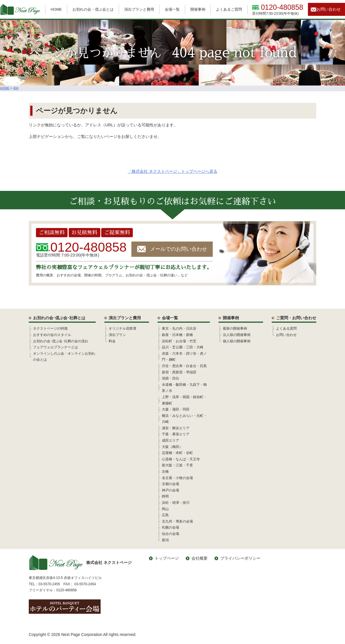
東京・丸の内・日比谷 (179, 328)
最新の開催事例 (235, 328)
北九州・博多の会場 (177, 521)
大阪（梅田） (172, 447)
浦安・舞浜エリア (176, 428)
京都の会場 (170, 484)
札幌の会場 (170, 527)
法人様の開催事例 (237, 335)
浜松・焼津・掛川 (176, 503)
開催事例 (198, 9)
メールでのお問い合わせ (179, 249)
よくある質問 (286, 328)
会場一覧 (172, 9)
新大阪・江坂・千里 (177, 465)
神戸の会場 (170, 490)
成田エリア (170, 440)
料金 (112, 341)
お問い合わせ (329, 9)
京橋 (165, 472)
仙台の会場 (170, 534)
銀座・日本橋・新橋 (177, 335)
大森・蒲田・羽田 (176, 409)
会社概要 (200, 558)
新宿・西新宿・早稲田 (179, 372)
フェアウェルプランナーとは (55, 347)
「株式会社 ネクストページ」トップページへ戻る (172, 171)
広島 (165, 515)
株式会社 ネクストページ (80, 563)
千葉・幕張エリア (176, 434)
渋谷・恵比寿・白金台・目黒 (184, 366)
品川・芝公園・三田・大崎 (183, 347)
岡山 (165, 509)
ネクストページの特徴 (50, 328)
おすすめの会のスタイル (52, 335)
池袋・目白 (170, 378)
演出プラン (117, 335)
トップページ (167, 558)
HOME (56, 9)
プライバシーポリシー (240, 558)
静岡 (165, 496)
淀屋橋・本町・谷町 (177, 453)
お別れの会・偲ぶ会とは (93, 9)
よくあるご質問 (229, 9)
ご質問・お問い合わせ (296, 318)
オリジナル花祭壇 (122, 328)
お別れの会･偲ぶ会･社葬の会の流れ (61, 341)
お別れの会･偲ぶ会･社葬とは (59, 318)
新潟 (165, 540)
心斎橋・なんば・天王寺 (181, 459)
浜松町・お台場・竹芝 (179, 341)
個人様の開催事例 (237, 341)
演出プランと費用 (139, 9)
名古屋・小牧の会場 (177, 478)
